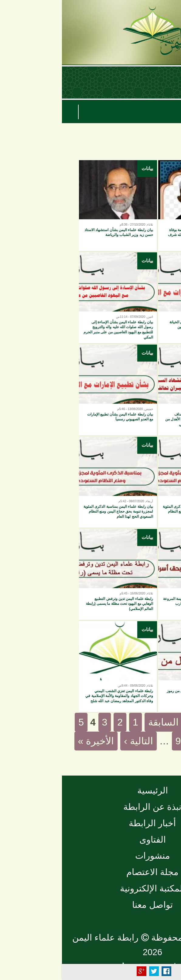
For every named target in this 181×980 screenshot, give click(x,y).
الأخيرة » (34, 741)
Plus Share (80, 971)
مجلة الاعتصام (90, 872)
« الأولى (149, 722)
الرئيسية (91, 790)
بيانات (165, 168)
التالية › (77, 741)
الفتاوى (91, 840)
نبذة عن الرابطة (90, 807)
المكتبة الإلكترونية (90, 888)
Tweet (92, 971)
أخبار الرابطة (90, 823)
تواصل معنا (90, 905)
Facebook (104, 971)
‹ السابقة (104, 722)
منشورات (91, 856)
